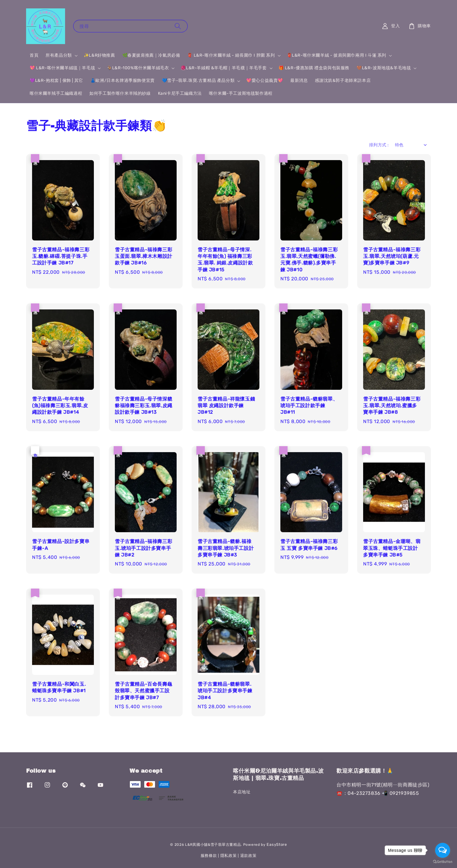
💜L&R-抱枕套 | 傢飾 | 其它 (56, 81)
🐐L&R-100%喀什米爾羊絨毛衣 (138, 68)
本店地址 (242, 792)
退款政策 (248, 856)
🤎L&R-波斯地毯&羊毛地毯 (384, 68)
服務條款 (209, 856)
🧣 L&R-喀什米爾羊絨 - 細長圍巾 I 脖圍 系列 (231, 55)
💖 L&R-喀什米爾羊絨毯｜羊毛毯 (62, 68)
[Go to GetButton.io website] (443, 862)
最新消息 (299, 81)
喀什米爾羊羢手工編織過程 (56, 93)
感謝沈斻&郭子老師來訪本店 (343, 81)
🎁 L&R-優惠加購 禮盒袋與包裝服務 (314, 68)
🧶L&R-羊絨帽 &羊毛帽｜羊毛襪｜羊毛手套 (224, 68)
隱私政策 (229, 856)
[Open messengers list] (443, 850)
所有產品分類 (59, 55)
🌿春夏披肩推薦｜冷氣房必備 (151, 55)
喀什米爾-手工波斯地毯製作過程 (241, 93)
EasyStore (277, 844)
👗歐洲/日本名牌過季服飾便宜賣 (122, 81)
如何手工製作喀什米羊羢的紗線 (120, 93)
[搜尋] (178, 26)
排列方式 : (379, 145)
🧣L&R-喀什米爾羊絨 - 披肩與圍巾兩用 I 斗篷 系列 (336, 55)
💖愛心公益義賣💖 (265, 81)
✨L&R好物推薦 (99, 55)
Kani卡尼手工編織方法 (180, 93)
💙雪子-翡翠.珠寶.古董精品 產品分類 (198, 81)
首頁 (34, 55)
